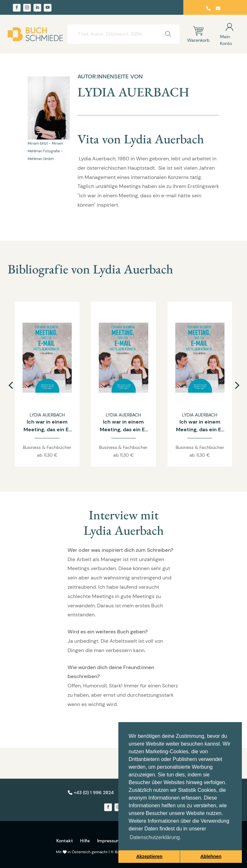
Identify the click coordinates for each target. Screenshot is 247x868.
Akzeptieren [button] (149, 856)
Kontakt (65, 841)
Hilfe (85, 841)
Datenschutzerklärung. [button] (155, 837)
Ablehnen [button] (211, 856)
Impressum (109, 841)
